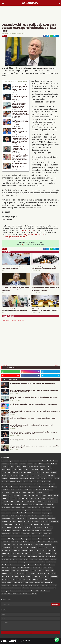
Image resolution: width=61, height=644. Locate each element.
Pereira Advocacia (25, 576)
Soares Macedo (6, 588)
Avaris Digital (52, 519)
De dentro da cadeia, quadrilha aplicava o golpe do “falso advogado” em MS (33, 418)
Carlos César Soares (7, 524)
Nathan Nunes (15, 571)
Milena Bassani (36, 484)
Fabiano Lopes (14, 478)
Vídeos (14, 470)
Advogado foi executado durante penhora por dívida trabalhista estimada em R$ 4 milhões (20, 122)
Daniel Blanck (53, 487)
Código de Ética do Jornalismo (34, 235)
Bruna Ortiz (27, 522)
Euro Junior (5, 478)
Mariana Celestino (21, 493)
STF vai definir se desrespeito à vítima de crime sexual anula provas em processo (45, 310)
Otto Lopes (5, 574)
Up (35, 464)
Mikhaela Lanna (48, 568)
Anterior (5, 365)
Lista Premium (33, 559)
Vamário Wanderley (7, 496)
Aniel (14, 519)
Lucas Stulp (54, 559)
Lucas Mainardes (44, 559)
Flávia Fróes (15, 542)
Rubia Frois (5, 516)
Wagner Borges (6, 594)
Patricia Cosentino (20, 574)
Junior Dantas (41, 553)
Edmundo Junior (6, 533)
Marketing (54, 464)
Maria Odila (38, 565)
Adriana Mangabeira (16, 481)
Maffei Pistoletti (40, 562)
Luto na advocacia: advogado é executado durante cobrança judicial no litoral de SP (20, 131)
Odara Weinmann (6, 510)
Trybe (47, 493)
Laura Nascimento (32, 556)
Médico (4, 475)
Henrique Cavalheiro (7, 504)
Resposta (28, 513)
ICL (18, 548)
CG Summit (44, 522)
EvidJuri (12, 501)
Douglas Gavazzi (37, 530)
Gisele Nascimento (17, 545)
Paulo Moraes (52, 574)
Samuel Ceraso (23, 585)
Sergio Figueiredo (34, 585)
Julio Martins (5, 464)
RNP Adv (4, 579)
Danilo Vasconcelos (38, 527)
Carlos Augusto (54, 522)
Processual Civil (37, 576)
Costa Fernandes (6, 527)
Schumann (33, 475)
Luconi (24, 507)
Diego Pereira (26, 530)
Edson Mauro (16, 533)
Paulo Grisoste (42, 574)
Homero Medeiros (7, 548)
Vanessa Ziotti (35, 591)
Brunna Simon (33, 487)
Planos (51, 478)
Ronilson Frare (39, 582)
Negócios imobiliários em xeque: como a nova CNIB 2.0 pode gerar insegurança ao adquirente (20, 114)
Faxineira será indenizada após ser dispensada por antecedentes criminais (14, 310)
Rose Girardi (49, 582)
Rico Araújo (47, 579)
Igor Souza (33, 548)
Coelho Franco (19, 524)
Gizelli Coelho (37, 490)
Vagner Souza (14, 591)
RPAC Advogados (13, 475)
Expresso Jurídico (26, 539)
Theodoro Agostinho (48, 484)
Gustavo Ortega (53, 501)
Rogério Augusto (29, 582)
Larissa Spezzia (49, 504)
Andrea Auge (27, 472)
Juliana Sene (40, 504)
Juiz (34, 553)
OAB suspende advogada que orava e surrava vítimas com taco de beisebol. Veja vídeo (19, 166)
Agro (20, 470)
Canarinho (14, 498)
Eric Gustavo (36, 536)
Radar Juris (11, 579)
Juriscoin (42, 467)
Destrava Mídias (6, 530)
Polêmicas (24, 461)
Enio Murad (5, 501)
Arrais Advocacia (32, 519)
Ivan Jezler (25, 550)
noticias (16, 461)
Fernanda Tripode (33, 467)
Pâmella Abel (54, 576)
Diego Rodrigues (6, 472)
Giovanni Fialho (6, 545)
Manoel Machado (16, 484)
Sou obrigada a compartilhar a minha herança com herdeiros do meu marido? (34, 404)
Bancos (56, 496)
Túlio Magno (5, 591)
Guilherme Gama (48, 490)
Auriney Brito (42, 519)
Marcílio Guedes (6, 470)
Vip (39, 461)
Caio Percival (5, 498)
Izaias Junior (43, 550)
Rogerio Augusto (47, 513)
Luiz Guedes (13, 562)
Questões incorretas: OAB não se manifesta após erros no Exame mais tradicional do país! (32, 426)
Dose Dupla (41, 498)
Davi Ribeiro (33, 498)
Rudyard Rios (13, 516)
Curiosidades (32, 461)
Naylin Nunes (25, 571)
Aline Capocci (26, 496)
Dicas (43, 461)
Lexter (26, 559)
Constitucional (45, 524)
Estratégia (33, 481)
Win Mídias (17, 496)
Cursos (11, 467)
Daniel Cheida (27, 527)
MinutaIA (41, 507)
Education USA (47, 533)
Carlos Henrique (23, 498)
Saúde (50, 470)
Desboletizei (49, 527)
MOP (33, 562)
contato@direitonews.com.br (14, 237)
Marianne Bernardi (49, 565)
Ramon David (46, 510)
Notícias (4, 36)
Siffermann (22, 516)
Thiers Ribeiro (42, 588)
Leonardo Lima (6, 507)
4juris (37, 516)
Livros (49, 467)
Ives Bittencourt (34, 550)
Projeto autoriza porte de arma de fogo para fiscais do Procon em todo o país (44, 268)
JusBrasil (33, 478)
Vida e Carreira (42, 475)
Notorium (43, 470)
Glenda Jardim (28, 545)
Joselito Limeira (24, 478)
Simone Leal (53, 585)
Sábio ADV (25, 588)
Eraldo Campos (26, 536)
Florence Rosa (5, 542)
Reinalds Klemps (24, 475)
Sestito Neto (44, 585)
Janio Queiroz (5, 493)
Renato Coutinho (37, 579)
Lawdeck (42, 556)
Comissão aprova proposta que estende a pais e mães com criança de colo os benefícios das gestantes (45, 289)
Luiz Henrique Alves (24, 562)
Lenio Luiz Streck (51, 556)
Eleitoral (55, 461)
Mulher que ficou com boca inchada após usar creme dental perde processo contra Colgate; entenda (20, 157)
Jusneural (4, 556)
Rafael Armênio (21, 579)
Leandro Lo (36, 472)
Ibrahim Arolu (25, 548)
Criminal (30, 464)
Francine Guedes (42, 501)
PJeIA (11, 574)
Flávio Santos (23, 542)
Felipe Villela (19, 501)
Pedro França (5, 576)
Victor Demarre (45, 591)
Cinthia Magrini (43, 487)
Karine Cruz (22, 556)
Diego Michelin (16, 530)
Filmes (24, 467)
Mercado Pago (37, 568)
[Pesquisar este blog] (26, 604)
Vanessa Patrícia (24, 591)
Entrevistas (51, 475)
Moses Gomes (5, 571)
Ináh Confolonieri (6, 550)
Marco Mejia (5, 565)
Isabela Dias (16, 550)
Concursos (23, 464)
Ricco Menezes (36, 513)
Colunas (27, 524)
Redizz (29, 579)
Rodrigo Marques (6, 582)
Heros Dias (48, 545)
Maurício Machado (26, 568)
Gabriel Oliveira (27, 490)
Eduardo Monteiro (37, 533)
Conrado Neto (35, 524)
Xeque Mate (26, 594)
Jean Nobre (52, 550)
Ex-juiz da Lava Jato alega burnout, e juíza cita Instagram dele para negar (32, 383)
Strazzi (49, 461)
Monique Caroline (42, 478)
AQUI (27, 242)
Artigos (10, 461)
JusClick (54, 553)
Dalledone (4, 467)
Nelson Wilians (50, 507)
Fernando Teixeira (49, 539)
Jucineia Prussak (42, 481)
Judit (49, 481)
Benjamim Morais (6, 522)
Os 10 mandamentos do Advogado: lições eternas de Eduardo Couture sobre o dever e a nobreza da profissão (20, 88)
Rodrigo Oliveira (18, 582)
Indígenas (41, 548)
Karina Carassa (13, 556)
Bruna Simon (36, 522)
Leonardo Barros (6, 559)
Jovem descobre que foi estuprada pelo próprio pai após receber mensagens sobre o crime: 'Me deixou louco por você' (20, 140)
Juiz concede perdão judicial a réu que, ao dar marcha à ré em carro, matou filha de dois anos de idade (34, 447)
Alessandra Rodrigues (46, 516)
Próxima (56, 365)
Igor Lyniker (18, 504)
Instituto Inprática (51, 548)
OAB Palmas (34, 571)
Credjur (26, 481)
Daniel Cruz (5, 490)
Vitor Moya (30, 516)
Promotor (46, 576)
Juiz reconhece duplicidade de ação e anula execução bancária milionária (15, 268)
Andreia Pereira (36, 496)
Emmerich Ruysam (15, 536)
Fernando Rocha (37, 539)
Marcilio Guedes (51, 562)
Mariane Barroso (32, 507)
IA (14, 548)
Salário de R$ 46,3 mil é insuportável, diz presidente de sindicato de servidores (20, 149)
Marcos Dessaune (15, 565)
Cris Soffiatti (27, 470)
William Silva (5, 481)
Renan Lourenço (6, 513)
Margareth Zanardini (28, 565)
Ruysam (15, 585)
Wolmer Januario (17, 472)
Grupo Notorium (39, 545)
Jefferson (54, 472)
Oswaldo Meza (49, 571)
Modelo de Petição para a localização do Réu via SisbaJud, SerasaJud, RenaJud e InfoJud (20, 105)
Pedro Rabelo (15, 576)
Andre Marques (6, 519)
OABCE (41, 571)
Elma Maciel (5, 536)
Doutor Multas (47, 530)
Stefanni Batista (16, 588)
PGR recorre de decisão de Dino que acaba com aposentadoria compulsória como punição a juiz (15, 289)
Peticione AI (31, 493)
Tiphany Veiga (52, 588)
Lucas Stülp (5, 562)
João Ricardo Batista (29, 504)
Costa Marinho (17, 527)
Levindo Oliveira (17, 559)
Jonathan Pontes (6, 553)
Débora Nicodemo (52, 498)
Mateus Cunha (5, 568)
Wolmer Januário (17, 594)
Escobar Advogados (15, 490)
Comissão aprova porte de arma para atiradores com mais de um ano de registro (20, 97)
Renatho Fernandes (18, 513)
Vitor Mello (5, 487)
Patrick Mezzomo (31, 574)
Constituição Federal (26, 230)
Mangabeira (35, 470)
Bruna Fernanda (17, 522)
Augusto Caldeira (47, 496)
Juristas (48, 553)
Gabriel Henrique (41, 542)
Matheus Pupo (15, 568)
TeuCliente (33, 588)
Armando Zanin (21, 519)
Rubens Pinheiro (6, 585)
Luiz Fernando (5, 484)
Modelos (18, 467)
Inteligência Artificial (44, 464)
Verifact (57, 478)
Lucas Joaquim (16, 507)
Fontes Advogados (30, 501)
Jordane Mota (16, 553)
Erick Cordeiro (45, 536)
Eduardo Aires (26, 533)
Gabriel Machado (53, 542)
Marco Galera (26, 484)
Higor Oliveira (45, 472)
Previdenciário (37, 510)
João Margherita (26, 553)
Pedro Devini (17, 510)
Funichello (32, 542)
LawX (13, 493)
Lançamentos (14, 464)
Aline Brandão (23, 487)
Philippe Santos (26, 510)
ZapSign (34, 594)
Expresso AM (16, 539)
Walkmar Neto (13, 487)
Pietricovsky (40, 493)
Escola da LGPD (6, 539)
